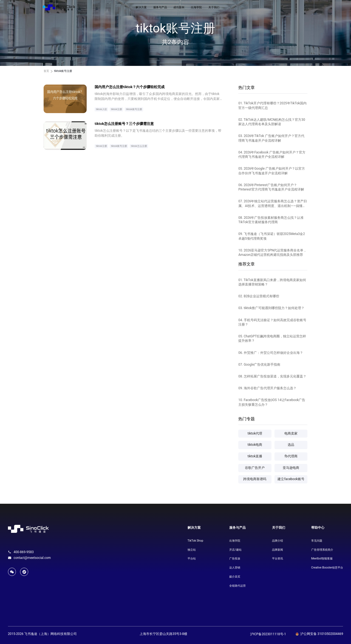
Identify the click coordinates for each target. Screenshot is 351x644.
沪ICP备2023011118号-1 (268, 634)
